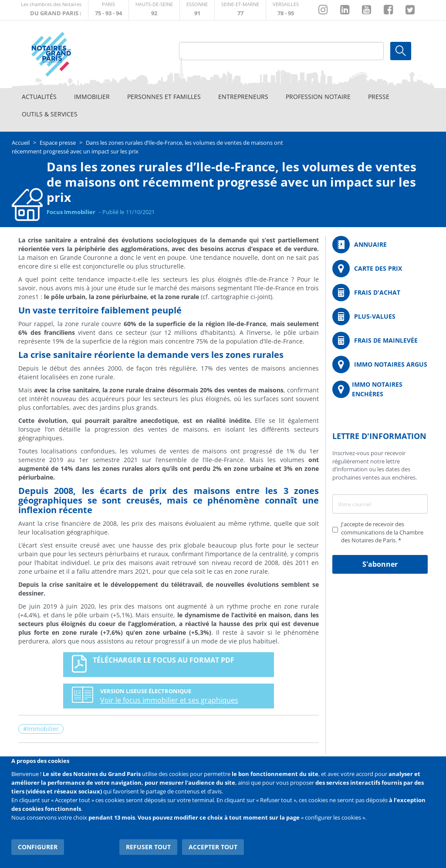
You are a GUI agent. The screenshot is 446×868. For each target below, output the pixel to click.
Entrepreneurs (243, 97)
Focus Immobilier (71, 212)
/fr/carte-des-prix (380, 269)
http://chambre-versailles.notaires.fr (286, 10)
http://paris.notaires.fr (108, 10)
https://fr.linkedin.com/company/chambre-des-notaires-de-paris (345, 10)
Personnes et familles (164, 97)
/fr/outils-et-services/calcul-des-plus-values (380, 317)
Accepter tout (213, 846)
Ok (401, 51)
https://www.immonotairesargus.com (380, 364)
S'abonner (380, 564)
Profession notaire (318, 97)
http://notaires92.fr (154, 10)
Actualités (39, 97)
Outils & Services (50, 114)
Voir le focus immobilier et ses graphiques (166, 700)
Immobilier (92, 97)
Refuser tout (149, 846)
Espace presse (58, 143)
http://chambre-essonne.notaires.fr (197, 10)
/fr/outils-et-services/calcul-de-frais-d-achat (380, 293)
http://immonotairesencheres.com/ (380, 389)
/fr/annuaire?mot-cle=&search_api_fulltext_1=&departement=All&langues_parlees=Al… (380, 245)
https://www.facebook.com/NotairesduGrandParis (388, 10)
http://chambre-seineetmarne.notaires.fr (240, 10)
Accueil (21, 143)
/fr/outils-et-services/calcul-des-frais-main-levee (380, 340)
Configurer (38, 846)
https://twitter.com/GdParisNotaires (410, 10)
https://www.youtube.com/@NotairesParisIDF (367, 10)
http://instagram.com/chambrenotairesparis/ (323, 10)
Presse (379, 97)
